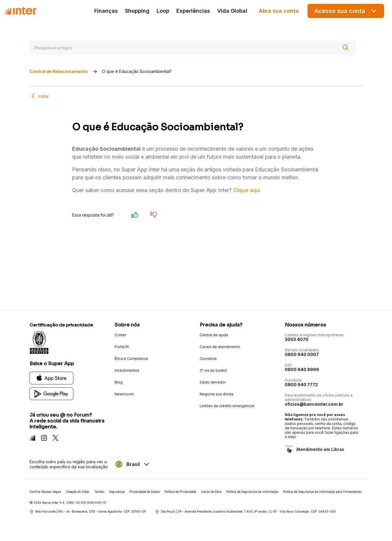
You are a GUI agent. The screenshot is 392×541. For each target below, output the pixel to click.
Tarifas (99, 492)
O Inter (120, 335)
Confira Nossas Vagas (45, 492)
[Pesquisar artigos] (193, 48)
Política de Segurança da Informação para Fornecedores (322, 492)
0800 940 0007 (302, 354)
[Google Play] (52, 393)
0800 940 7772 (301, 385)
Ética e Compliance (131, 359)
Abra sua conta (279, 11)
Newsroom (124, 394)
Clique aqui (247, 190)
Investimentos (127, 370)
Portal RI (122, 347)
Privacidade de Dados (145, 492)
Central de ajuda (214, 335)
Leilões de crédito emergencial (227, 406)
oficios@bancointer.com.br (314, 404)
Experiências (193, 11)
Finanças (106, 11)
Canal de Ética (211, 492)
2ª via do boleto (213, 370)
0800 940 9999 (302, 369)
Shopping (137, 11)
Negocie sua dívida (217, 394)
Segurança (117, 492)
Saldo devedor (213, 382)
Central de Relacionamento (59, 71)
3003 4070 (297, 339)
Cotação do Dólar (78, 492)
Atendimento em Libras (320, 449)
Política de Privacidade (180, 492)
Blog (119, 382)
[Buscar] (346, 48)
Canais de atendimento (220, 347)
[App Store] (52, 378)
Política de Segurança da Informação (252, 492)
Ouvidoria (208, 359)
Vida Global (232, 11)
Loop (163, 11)
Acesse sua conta (346, 11)
